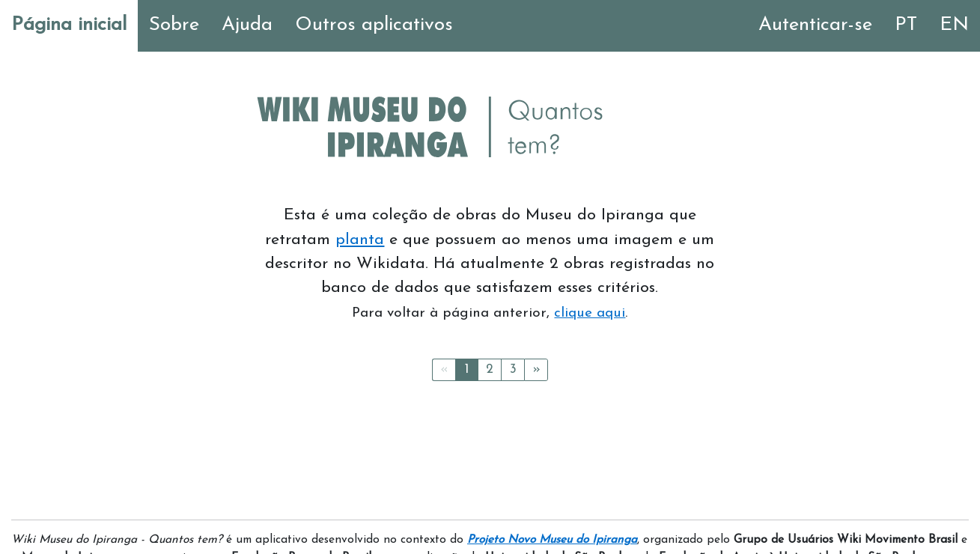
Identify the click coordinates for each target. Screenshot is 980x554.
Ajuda (247, 25)
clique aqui (590, 313)
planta (360, 240)
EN (954, 25)
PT (906, 25)
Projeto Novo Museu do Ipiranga (552, 540)
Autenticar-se (815, 25)
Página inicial (69, 25)
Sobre (174, 25)
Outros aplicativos (374, 25)
